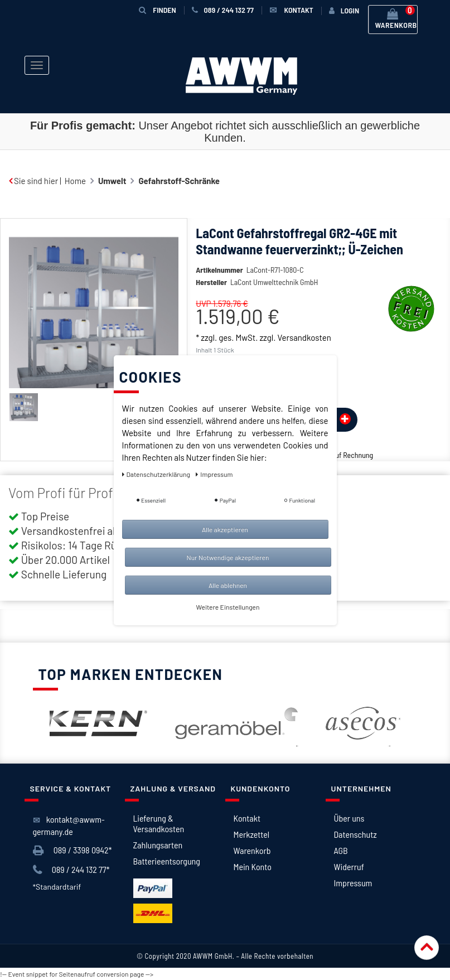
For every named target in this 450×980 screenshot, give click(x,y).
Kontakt (247, 818)
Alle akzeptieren (225, 529)
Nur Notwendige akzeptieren (228, 557)
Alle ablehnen (228, 585)
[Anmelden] (344, 11)
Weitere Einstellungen (228, 607)
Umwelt (112, 181)
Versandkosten (304, 337)
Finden (157, 10)
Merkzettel (252, 834)
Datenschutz (355, 834)
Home (75, 181)
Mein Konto (253, 866)
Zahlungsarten (158, 845)
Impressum (353, 883)
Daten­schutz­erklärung (157, 474)
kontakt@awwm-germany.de (69, 825)
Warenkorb (252, 850)
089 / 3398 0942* (72, 850)
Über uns (349, 818)
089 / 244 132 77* (71, 870)
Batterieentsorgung (167, 861)
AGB (341, 850)
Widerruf (349, 866)
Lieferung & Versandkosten (159, 823)
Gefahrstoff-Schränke (179, 181)
